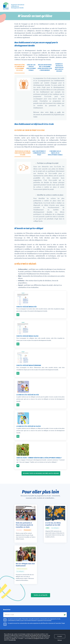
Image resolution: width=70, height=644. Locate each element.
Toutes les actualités (40, 560)
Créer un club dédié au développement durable (31, 68)
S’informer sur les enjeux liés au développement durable (55, 153)
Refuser (60, 640)
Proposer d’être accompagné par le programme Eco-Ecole (20, 68)
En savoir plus (12, 640)
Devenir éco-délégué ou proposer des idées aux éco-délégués (59, 68)
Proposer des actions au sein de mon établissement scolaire (23, 153)
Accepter (60, 636)
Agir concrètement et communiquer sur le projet (39, 153)
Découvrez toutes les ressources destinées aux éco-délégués (41, 473)
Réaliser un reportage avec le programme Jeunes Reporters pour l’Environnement (45, 68)
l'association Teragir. (35, 614)
